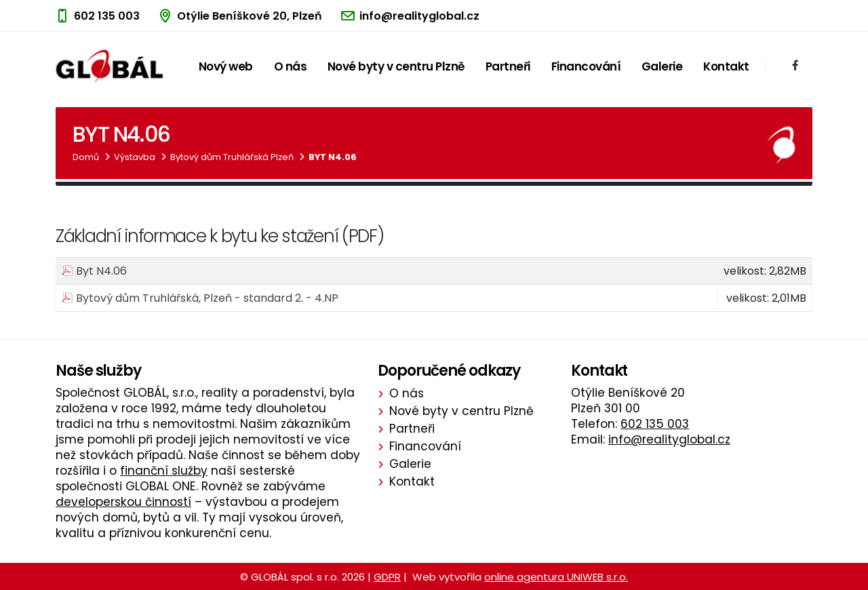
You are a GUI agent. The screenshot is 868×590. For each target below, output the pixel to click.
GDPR (387, 577)
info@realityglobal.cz (419, 16)
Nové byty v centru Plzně (396, 66)
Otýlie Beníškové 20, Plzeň (250, 16)
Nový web (226, 66)
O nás (291, 66)
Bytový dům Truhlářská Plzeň (232, 157)
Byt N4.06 (333, 157)
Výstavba (135, 157)
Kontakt (726, 66)
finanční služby (164, 471)
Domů (86, 157)
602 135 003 (107, 16)
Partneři (508, 66)
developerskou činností (123, 502)
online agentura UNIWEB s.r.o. (556, 577)
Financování (586, 66)
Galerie (662, 66)
